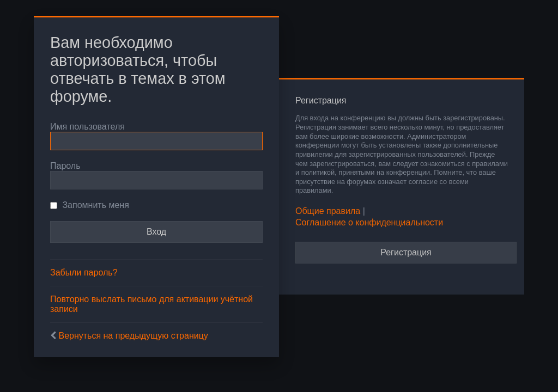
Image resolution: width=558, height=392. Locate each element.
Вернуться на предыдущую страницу (133, 336)
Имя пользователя (87, 127)
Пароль (65, 166)
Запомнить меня (90, 205)
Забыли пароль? (84, 272)
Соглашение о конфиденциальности (369, 222)
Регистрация (406, 252)
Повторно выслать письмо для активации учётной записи (151, 304)
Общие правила (328, 211)
